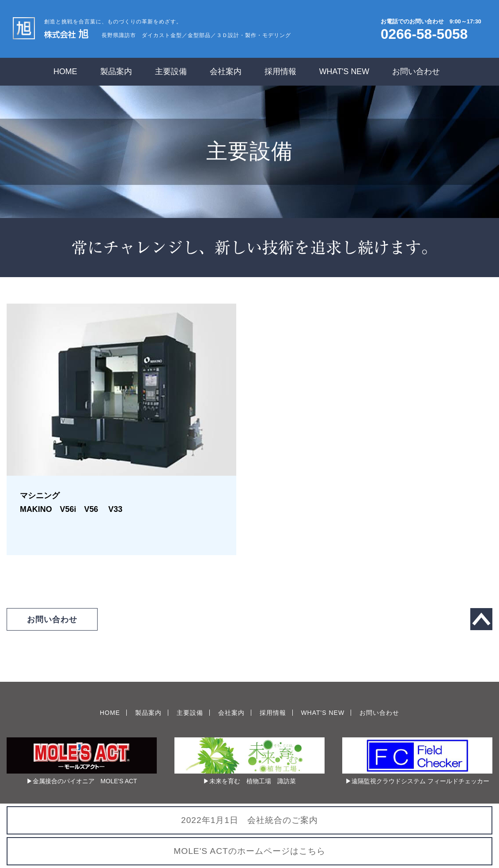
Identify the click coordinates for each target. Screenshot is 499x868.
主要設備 (171, 71)
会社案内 (226, 71)
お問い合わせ (416, 71)
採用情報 (280, 71)
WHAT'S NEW (344, 71)
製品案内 (116, 71)
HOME (65, 71)
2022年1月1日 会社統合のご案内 (249, 820)
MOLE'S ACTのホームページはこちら (249, 851)
